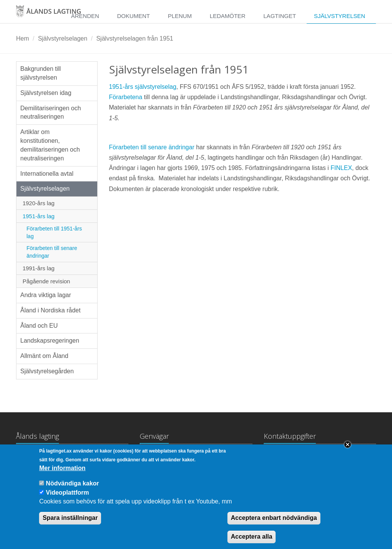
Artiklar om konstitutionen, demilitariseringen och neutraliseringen (50, 145)
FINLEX (341, 168)
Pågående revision (46, 281)
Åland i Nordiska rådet (50, 310)
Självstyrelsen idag (46, 93)
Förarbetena (127, 97)
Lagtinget (280, 16)
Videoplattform (68, 499)
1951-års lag (38, 216)
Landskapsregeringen (50, 341)
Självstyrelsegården (47, 371)
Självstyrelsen (340, 16)
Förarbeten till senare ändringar (52, 252)
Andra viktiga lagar (46, 295)
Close (348, 452)
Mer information (62, 475)
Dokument (134, 16)
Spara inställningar (70, 525)
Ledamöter (228, 16)
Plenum (180, 16)
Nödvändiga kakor (73, 491)
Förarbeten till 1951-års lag (54, 232)
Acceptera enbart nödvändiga (274, 525)
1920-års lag (38, 203)
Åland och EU (39, 326)
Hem (23, 38)
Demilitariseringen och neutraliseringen (51, 113)
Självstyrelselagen (63, 38)
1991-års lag (38, 268)
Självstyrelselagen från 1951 (135, 38)
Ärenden (85, 16)
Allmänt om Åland (44, 356)
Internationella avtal (47, 174)
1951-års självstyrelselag (143, 87)
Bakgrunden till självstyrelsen (41, 73)
